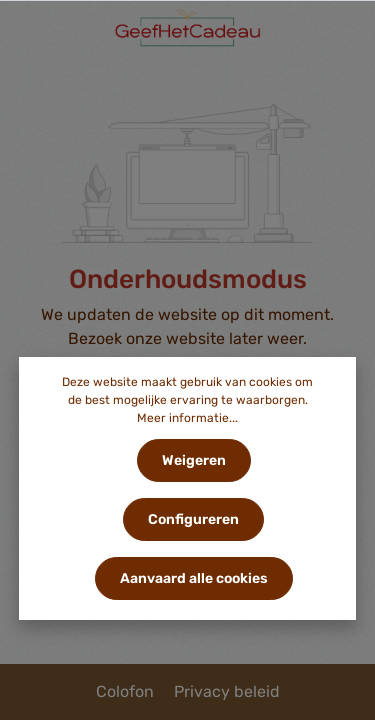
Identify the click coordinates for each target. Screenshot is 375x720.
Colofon (127, 691)
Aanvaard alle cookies (194, 578)
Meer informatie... (187, 418)
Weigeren (194, 460)
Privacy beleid (227, 691)
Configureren (193, 519)
